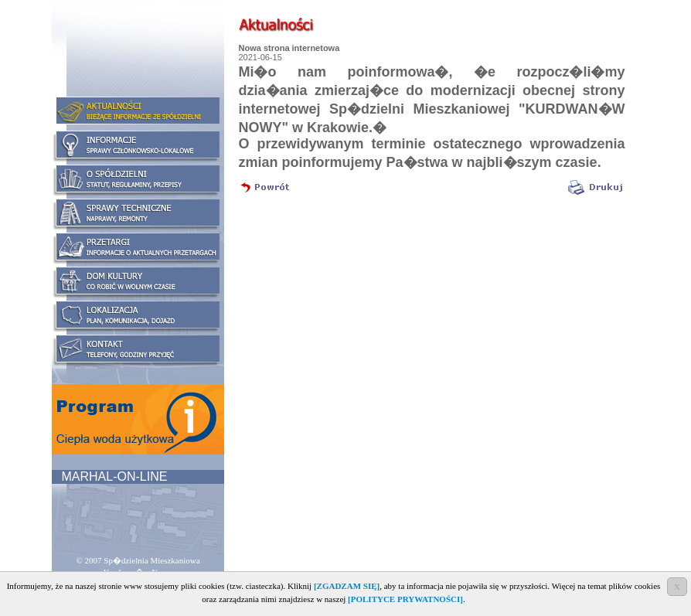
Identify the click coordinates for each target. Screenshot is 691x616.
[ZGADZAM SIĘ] (347, 586)
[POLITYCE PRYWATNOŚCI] (405, 599)
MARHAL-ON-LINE (112, 476)
